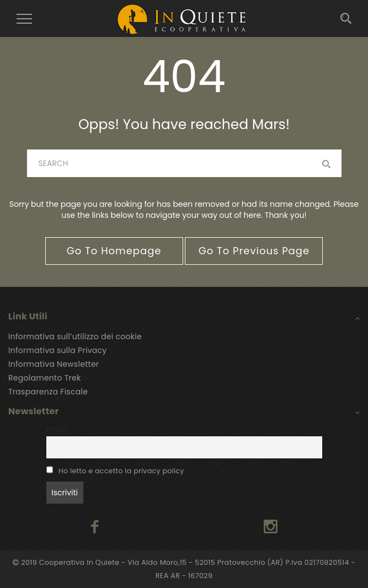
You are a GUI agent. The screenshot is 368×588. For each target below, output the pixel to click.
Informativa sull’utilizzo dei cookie (75, 336)
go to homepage (114, 251)
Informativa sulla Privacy (58, 350)
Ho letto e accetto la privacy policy (121, 471)
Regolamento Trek (45, 378)
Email (56, 429)
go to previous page (254, 251)
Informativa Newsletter (54, 364)
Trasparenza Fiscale (48, 392)
